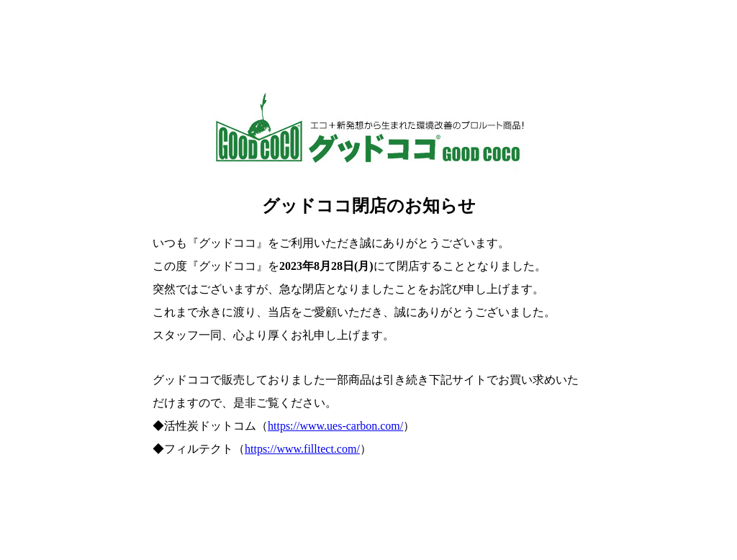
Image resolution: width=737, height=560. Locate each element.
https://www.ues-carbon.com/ (335, 426)
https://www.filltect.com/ (302, 449)
